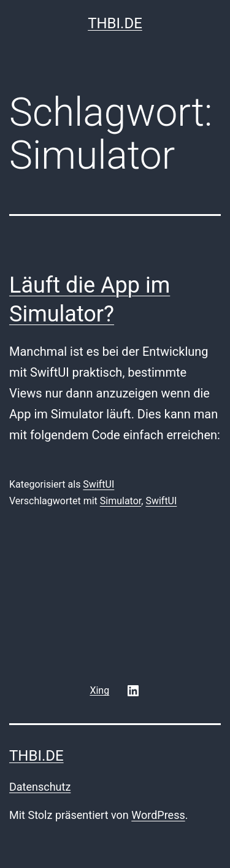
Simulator (121, 501)
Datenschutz (40, 787)
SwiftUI (98, 484)
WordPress (158, 815)
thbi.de (115, 23)
